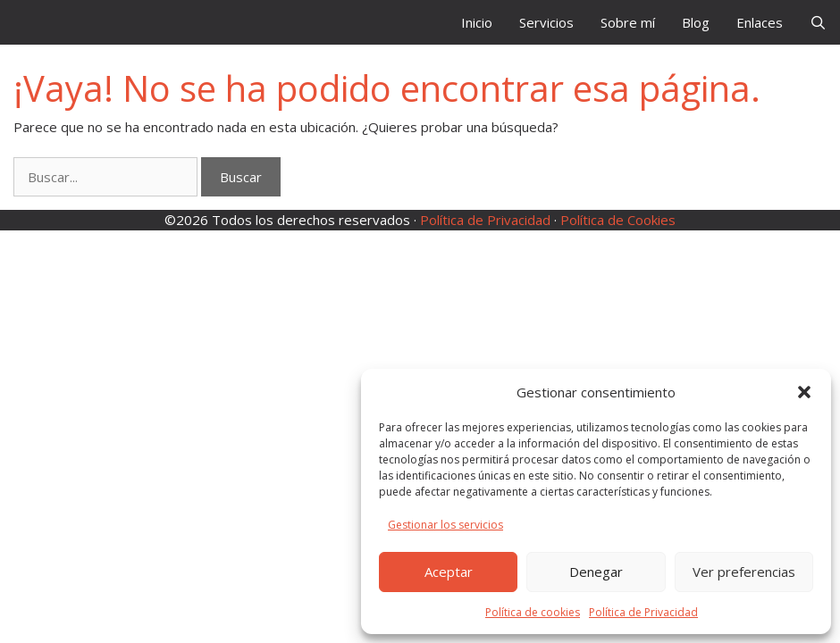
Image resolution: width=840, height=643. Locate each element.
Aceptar (449, 572)
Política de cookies (533, 612)
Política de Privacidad (643, 612)
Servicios (546, 22)
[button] (804, 392)
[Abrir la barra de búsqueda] (818, 22)
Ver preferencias (744, 572)
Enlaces (760, 22)
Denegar (596, 572)
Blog (696, 22)
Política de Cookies (618, 220)
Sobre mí (628, 22)
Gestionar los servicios (445, 525)
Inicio (477, 22)
